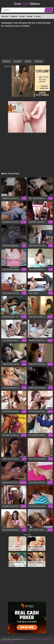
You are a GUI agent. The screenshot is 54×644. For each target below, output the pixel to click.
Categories (14, 16)
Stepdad (39, 61)
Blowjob (7, 61)
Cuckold (18, 61)
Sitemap (28, 639)
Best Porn (5, 16)
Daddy (28, 61)
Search (49, 10)
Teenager (29, 16)
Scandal (22, 16)
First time (37, 16)
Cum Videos (27, 4)
